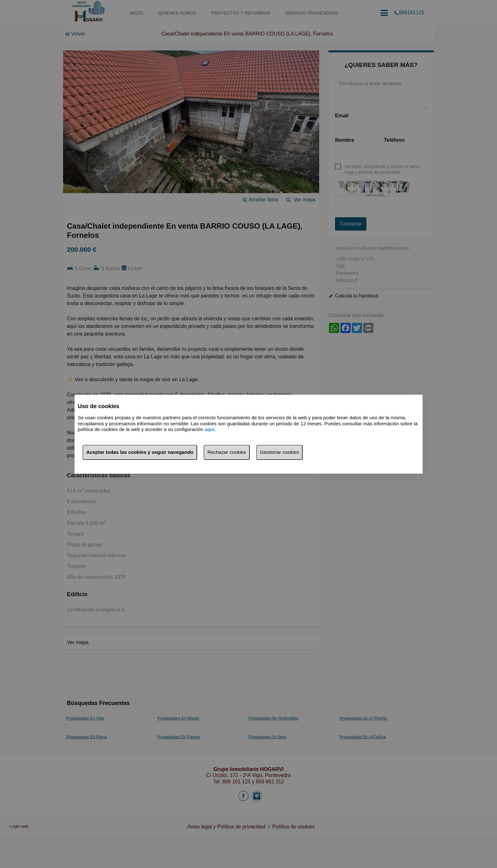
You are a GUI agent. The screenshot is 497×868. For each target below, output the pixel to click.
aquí (210, 430)
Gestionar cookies (279, 452)
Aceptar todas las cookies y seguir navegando (140, 452)
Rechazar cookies (227, 452)
